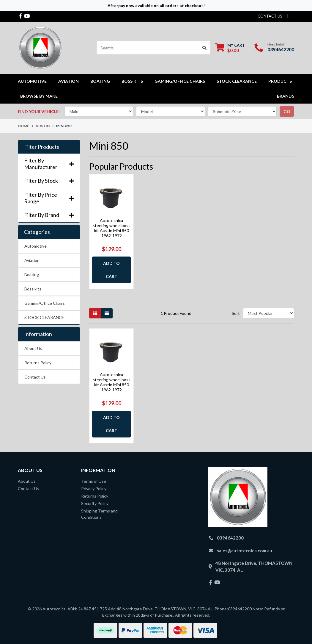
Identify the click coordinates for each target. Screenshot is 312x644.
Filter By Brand (49, 215)
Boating (32, 275)
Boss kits (132, 81)
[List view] (107, 313)
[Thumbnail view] (95, 313)
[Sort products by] (268, 313)
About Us (33, 348)
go (287, 111)
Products (280, 81)
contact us (270, 16)
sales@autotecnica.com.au (245, 551)
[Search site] (205, 48)
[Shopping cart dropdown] (230, 48)
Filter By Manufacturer (49, 164)
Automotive (36, 246)
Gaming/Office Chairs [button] (180, 81)
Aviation (32, 260)
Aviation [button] (68, 81)
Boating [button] (100, 81)
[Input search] (148, 48)
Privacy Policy (94, 489)
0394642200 (281, 49)
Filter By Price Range (49, 198)
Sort (236, 313)
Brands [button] (286, 96)
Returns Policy (38, 363)
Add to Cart (111, 270)
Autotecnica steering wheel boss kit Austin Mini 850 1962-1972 (112, 228)
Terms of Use (94, 481)
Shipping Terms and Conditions (99, 514)
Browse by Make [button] (39, 96)
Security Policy (95, 503)
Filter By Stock (49, 181)
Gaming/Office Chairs (45, 303)
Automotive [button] (32, 81)
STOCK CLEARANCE (237, 81)
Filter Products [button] (42, 147)
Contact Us (35, 377)
